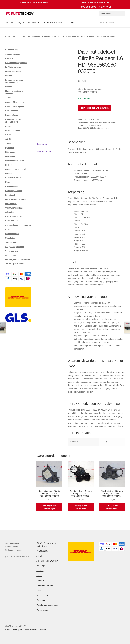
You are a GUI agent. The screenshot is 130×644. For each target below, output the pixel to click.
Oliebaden (10, 212)
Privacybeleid (42, 551)
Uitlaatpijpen (11, 238)
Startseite (10, 22)
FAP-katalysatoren (13, 67)
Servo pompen (11, 221)
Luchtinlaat (10, 195)
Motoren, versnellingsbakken (18, 260)
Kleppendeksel (12, 186)
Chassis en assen (13, 54)
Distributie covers (49, 37)
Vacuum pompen (12, 242)
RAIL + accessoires (14, 217)
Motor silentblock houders (16, 199)
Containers (10, 58)
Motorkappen (11, 204)
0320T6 (86, 128)
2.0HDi (8, 143)
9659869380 (106, 128)
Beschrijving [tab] (42, 144)
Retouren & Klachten (52, 22)
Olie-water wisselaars (14, 208)
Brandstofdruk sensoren (16, 102)
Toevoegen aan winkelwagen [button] (49, 507)
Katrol (8, 182)
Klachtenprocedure (45, 585)
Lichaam (9, 87)
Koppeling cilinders (14, 191)
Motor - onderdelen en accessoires (26, 37)
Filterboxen (10, 152)
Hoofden (9, 165)
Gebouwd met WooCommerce (33, 629)
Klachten (40, 580)
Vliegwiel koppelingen (15, 247)
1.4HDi (8, 135)
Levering (70, 22)
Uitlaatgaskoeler (12, 234)
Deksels (9, 126)
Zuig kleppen (11, 255)
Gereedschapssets (13, 71)
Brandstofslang (12, 115)
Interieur (9, 76)
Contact (40, 571)
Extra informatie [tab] (44, 151)
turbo (8, 229)
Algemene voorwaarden (29, 22)
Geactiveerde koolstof (15, 161)
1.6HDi (61, 37)
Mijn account (42, 595)
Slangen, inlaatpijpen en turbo (18, 225)
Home (8, 37)
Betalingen (41, 566)
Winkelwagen (42, 610)
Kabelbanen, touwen (14, 178)
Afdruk (39, 556)
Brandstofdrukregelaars (15, 106)
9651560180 (95, 128)
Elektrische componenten (16, 63)
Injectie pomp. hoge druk (16, 169)
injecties (9, 174)
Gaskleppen (10, 156)
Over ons (41, 600)
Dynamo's (10, 148)
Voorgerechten (12, 251)
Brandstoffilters (12, 111)
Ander (8, 98)
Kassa (39, 576)
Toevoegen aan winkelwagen (95, 108)
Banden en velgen (13, 50)
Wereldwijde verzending (47, 605)
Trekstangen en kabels (15, 264)
